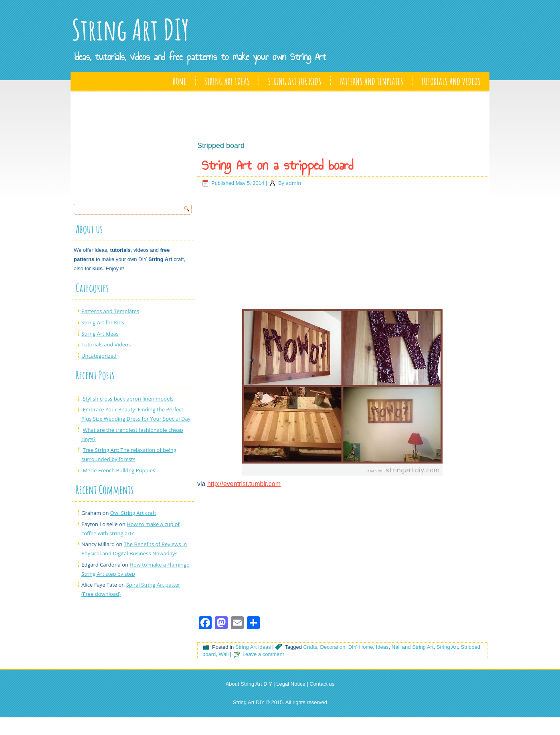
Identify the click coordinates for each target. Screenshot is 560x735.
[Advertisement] (134, 145)
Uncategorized (99, 356)
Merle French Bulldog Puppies (119, 470)
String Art (447, 647)
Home (180, 81)
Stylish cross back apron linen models (128, 399)
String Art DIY (131, 29)
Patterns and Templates (371, 81)
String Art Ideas (227, 81)
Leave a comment (263, 654)
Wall (223, 654)
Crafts (310, 647)
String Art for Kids (294, 81)
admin (293, 183)
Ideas (382, 647)
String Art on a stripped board (277, 165)
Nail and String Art (413, 647)
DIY (352, 647)
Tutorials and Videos (451, 81)
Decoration (333, 647)
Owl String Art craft (133, 513)
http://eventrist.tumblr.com (244, 484)
